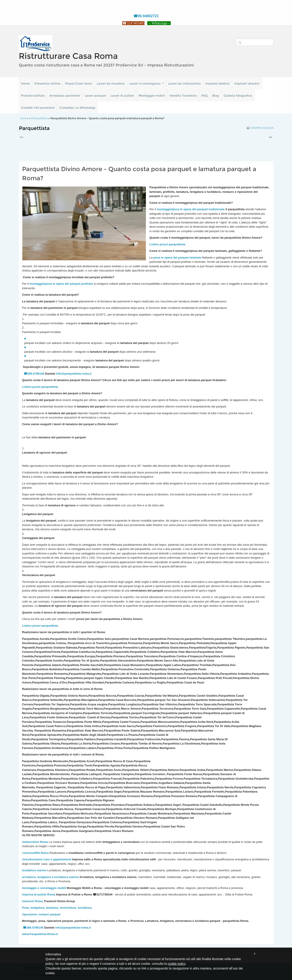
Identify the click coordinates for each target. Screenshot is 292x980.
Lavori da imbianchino (184, 83)
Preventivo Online (47, 83)
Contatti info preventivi (38, 108)
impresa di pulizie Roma (39, 894)
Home (25, 83)
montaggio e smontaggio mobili (44, 888)
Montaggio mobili (152, 95)
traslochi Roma (33, 901)
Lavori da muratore (111, 83)
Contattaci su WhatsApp (77, 108)
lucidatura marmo (34, 870)
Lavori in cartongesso (147, 83)
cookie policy (176, 964)
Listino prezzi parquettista (40, 387)
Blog (216, 95)
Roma (45, 853)
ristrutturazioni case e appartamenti (47, 859)
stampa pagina (262, 128)
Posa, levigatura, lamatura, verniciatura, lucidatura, (57, 908)
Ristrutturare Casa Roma (68, 56)
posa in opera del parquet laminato (178, 258)
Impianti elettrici (217, 83)
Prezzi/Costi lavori (79, 83)
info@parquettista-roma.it (74, 374)
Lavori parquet (95, 95)
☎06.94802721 (146, 16)
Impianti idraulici (247, 83)
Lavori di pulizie (122, 95)
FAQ (204, 95)
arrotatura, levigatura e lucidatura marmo (50, 877)
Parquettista (39, 118)
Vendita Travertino (183, 95)
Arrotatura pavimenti (65, 95)
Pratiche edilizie (33, 95)
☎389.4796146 (34, 374)
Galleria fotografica (238, 95)
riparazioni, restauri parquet (41, 914)
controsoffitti (31, 853)
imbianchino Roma (35, 842)
